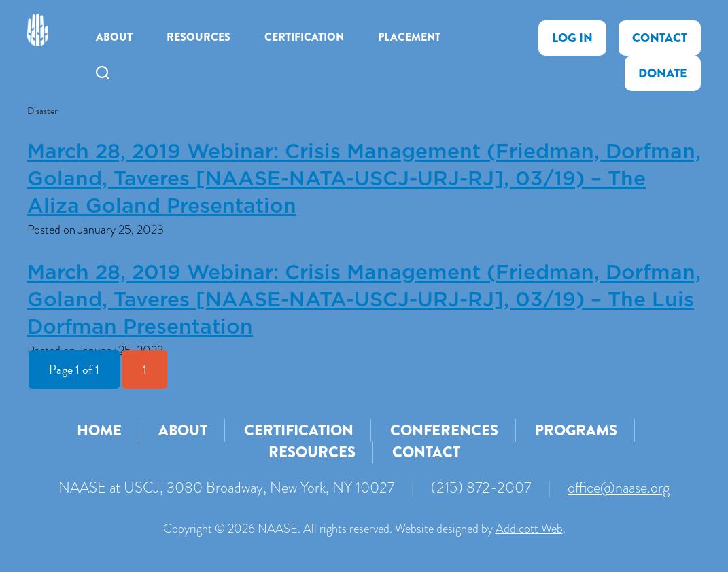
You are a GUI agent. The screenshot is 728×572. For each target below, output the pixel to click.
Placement (409, 37)
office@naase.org (619, 487)
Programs (576, 430)
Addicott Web (529, 529)
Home (99, 430)
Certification (304, 37)
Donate (663, 73)
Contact (660, 38)
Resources (198, 37)
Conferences (444, 430)
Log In (572, 38)
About (114, 37)
